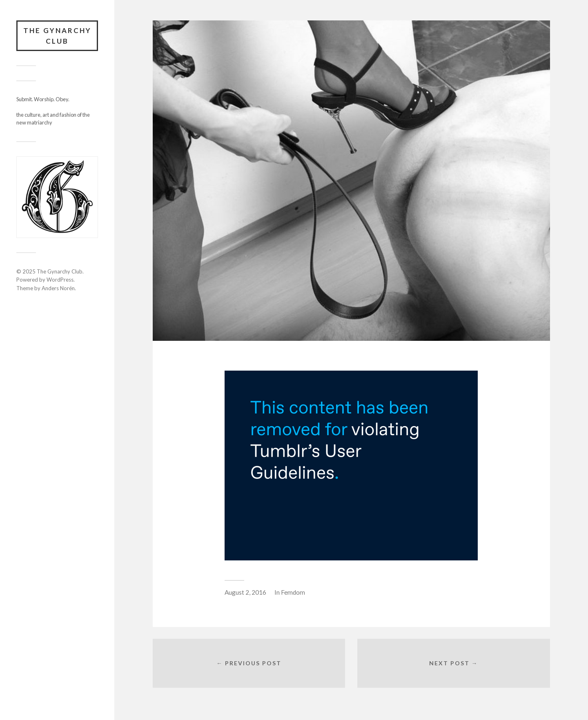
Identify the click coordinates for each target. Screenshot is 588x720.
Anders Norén (58, 288)
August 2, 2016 (245, 592)
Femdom (293, 592)
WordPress (60, 280)
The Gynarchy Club (57, 36)
